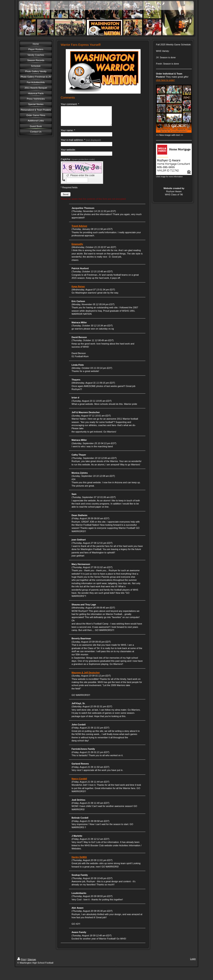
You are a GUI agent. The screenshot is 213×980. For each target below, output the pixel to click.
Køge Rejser (78, 290)
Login (193, 963)
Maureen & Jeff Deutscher (86, 676)
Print (22, 963)
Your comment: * (70, 104)
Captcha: (78, 163)
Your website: (68, 154)
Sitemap (32, 963)
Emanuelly (77, 248)
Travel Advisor (79, 230)
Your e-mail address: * (81, 144)
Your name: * (68, 134)
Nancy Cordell (79, 782)
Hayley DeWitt (79, 861)
